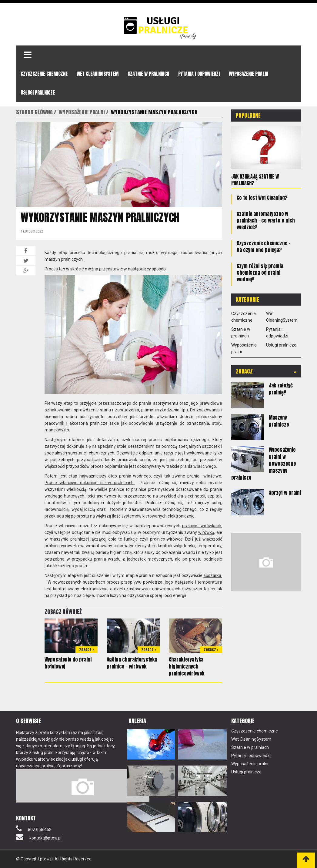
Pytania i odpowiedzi (199, 74)
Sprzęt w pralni (285, 492)
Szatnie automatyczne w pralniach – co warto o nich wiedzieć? (266, 220)
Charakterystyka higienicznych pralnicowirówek (187, 666)
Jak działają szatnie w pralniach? (255, 179)
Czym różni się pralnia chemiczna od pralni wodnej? (260, 272)
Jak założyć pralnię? (281, 389)
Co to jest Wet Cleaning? (262, 197)
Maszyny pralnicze (279, 421)
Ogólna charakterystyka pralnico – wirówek (132, 663)
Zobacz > (87, 650)
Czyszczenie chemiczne (44, 74)
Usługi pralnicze (38, 92)
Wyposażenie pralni (249, 74)
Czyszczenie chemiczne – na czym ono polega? (264, 246)
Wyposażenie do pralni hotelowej (68, 663)
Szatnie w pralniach (148, 74)
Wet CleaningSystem (98, 74)
